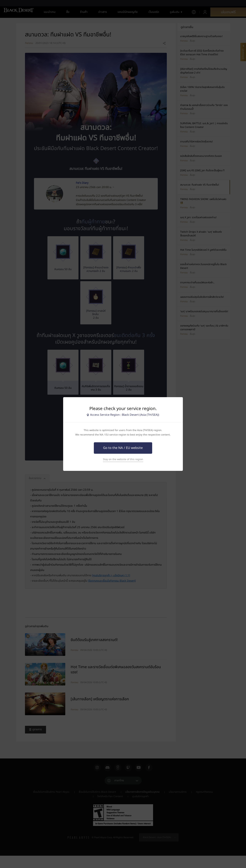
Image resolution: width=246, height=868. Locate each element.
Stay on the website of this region (123, 459)
